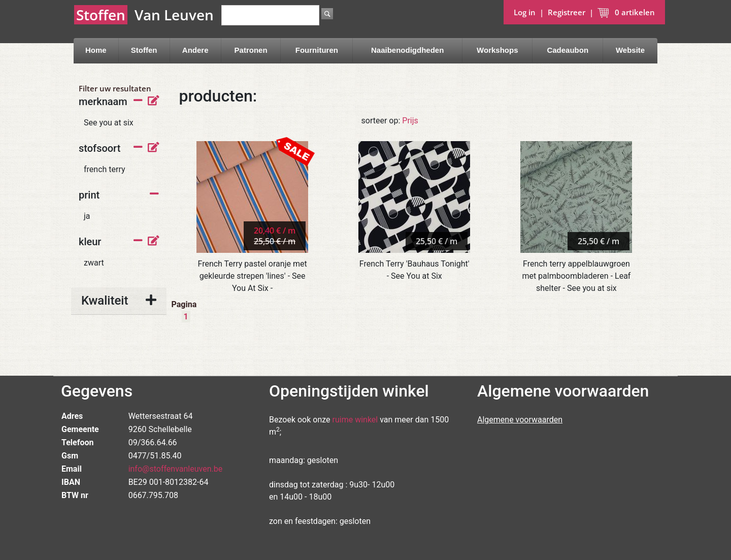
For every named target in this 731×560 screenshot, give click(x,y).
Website (630, 50)
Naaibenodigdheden (407, 50)
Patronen (251, 50)
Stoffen (144, 50)
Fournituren (317, 50)
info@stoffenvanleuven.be (176, 469)
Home (96, 50)
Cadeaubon (568, 50)
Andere (195, 50)
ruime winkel (355, 420)
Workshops (497, 50)
